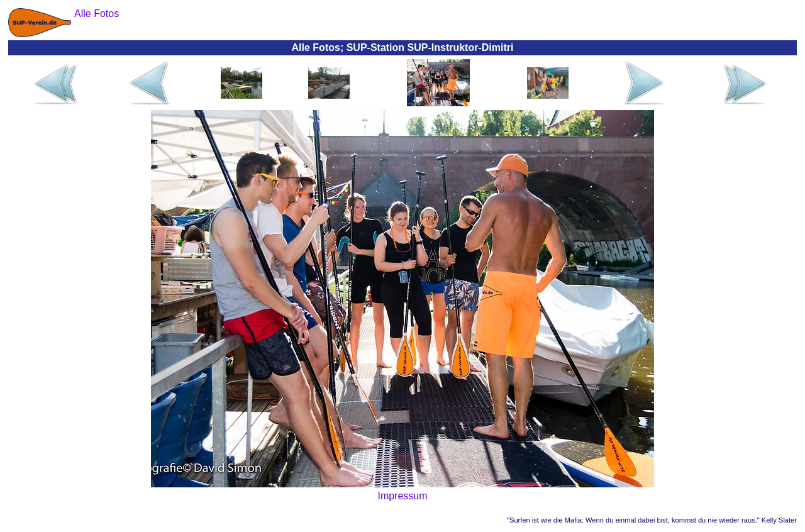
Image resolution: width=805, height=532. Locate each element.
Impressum (402, 496)
